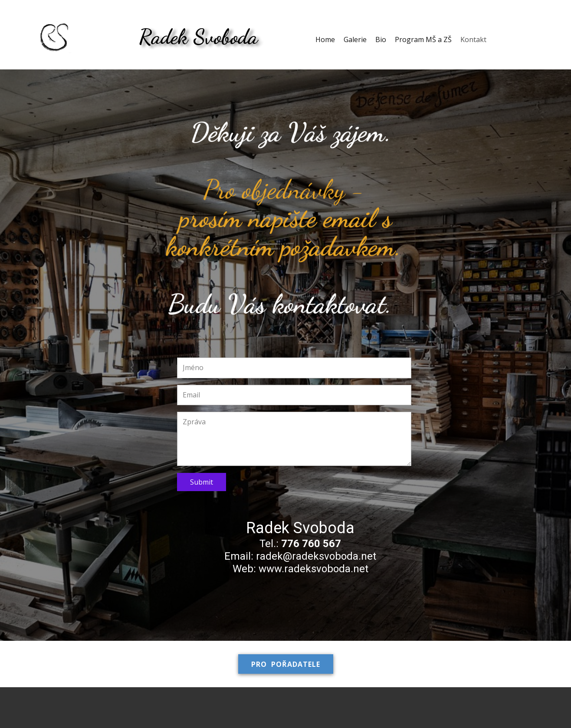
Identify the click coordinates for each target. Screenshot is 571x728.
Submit (202, 482)
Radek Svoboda (198, 37)
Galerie (355, 39)
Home (325, 39)
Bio (381, 39)
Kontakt (473, 39)
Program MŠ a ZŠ (423, 39)
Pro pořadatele (286, 664)
